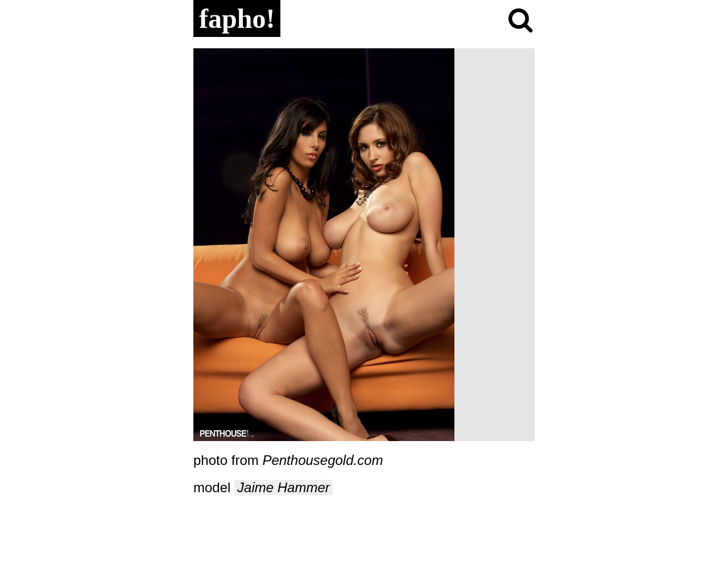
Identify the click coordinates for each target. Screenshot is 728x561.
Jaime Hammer (284, 487)
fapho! (237, 18)
